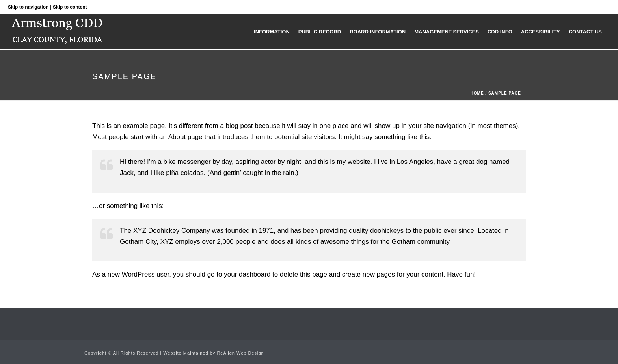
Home (477, 93)
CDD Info (500, 32)
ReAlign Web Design (240, 353)
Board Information (378, 32)
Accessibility (541, 32)
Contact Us (585, 32)
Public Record (320, 32)
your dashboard (247, 274)
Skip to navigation (28, 7)
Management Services (447, 32)
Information (272, 32)
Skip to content (70, 7)
